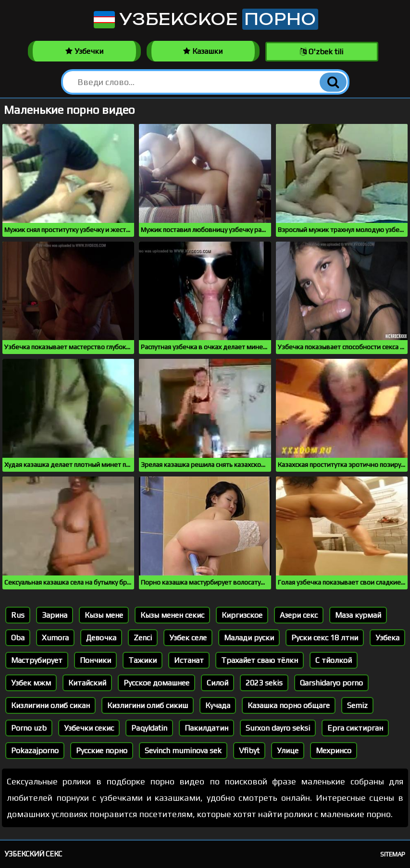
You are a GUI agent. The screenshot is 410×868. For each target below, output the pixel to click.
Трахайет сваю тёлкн (260, 660)
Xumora (55, 638)
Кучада (218, 705)
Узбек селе (188, 638)
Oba (18, 638)
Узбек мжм (31, 683)
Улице (288, 751)
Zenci (143, 638)
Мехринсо (334, 751)
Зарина (55, 615)
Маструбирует (37, 660)
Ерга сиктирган (355, 728)
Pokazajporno (35, 751)
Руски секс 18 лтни (325, 638)
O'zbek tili (322, 52)
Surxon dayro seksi (278, 728)
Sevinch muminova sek (183, 751)
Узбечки (84, 51)
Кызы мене (104, 615)
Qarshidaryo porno (331, 683)
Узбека (387, 638)
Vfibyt (249, 751)
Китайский (87, 683)
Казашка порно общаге (289, 705)
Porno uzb (29, 728)
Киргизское (242, 615)
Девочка (101, 638)
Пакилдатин (206, 728)
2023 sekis (264, 683)
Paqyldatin (149, 728)
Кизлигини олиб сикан (50, 705)
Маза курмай (358, 615)
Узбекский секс (33, 854)
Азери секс (299, 615)
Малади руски (249, 638)
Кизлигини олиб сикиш (148, 705)
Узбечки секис (89, 728)
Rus (18, 615)
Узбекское (205, 19)
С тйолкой (334, 660)
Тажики (143, 660)
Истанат (189, 660)
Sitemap (393, 854)
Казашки (203, 51)
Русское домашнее (156, 683)
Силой (217, 683)
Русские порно (102, 751)
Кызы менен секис (172, 615)
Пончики (95, 660)
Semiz (357, 705)
